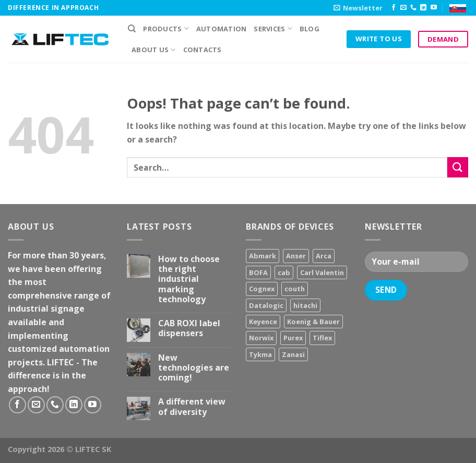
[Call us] (413, 8)
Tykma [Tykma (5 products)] (260, 354)
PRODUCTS (166, 28)
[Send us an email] (403, 8)
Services (273, 28)
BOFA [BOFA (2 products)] (258, 272)
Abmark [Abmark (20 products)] (263, 256)
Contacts (203, 50)
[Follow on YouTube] (434, 8)
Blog (310, 29)
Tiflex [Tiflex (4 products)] (322, 338)
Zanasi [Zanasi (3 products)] (293, 354)
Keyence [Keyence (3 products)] (263, 322)
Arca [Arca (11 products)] (324, 256)
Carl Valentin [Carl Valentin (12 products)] (322, 272)
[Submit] (458, 167)
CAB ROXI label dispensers (189, 328)
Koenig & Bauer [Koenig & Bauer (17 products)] (313, 322)
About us (154, 50)
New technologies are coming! (194, 368)
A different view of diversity (192, 407)
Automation (222, 29)
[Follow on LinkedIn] (423, 8)
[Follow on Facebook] (394, 8)
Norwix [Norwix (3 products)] (261, 338)
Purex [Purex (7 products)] (293, 338)
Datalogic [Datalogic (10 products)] (266, 305)
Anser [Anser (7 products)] (296, 256)
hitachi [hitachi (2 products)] (305, 305)
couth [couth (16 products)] (295, 289)
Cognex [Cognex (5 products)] (262, 289)
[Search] (132, 29)
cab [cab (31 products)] (284, 272)
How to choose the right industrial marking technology (189, 279)
